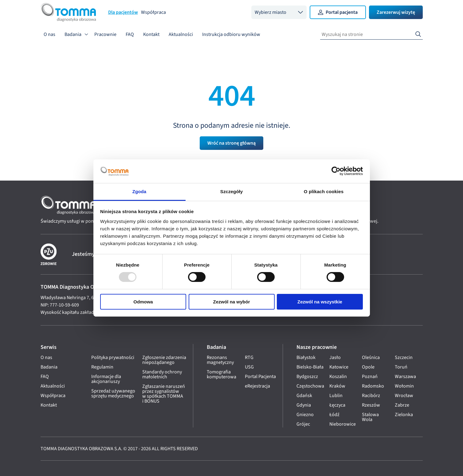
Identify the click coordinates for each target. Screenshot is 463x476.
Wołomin (404, 386)
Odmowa (143, 302)
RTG (249, 357)
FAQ (130, 34)
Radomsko (373, 386)
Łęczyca (337, 405)
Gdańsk (304, 396)
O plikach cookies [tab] (324, 191)
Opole (368, 367)
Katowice (339, 367)
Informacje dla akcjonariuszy (106, 379)
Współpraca (153, 12)
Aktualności (181, 34)
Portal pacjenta (338, 12)
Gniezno (305, 415)
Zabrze (402, 405)
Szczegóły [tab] (231, 191)
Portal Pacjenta (260, 377)
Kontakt (151, 34)
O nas (49, 34)
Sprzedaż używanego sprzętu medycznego (113, 393)
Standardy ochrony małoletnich (162, 374)
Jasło (335, 357)
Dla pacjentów (123, 12)
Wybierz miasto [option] (271, 12)
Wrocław (404, 396)
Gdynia (304, 405)
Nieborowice (343, 424)
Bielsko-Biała (310, 367)
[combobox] (279, 12)
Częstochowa (310, 386)
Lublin (336, 396)
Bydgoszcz (307, 377)
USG (249, 367)
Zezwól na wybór (231, 302)
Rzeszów (371, 405)
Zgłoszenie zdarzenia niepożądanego (164, 360)
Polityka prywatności (113, 357)
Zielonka (404, 415)
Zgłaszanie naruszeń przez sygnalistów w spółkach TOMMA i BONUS (164, 394)
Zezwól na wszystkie (320, 302)
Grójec (303, 424)
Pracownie (105, 34)
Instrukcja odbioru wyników (231, 34)
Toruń (401, 367)
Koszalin (338, 377)
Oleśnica (371, 357)
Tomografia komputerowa (222, 374)
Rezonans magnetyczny (220, 360)
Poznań (370, 377)
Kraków (337, 386)
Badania (73, 34)
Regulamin (102, 367)
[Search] (418, 34)
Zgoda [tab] (139, 191)
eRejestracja (257, 386)
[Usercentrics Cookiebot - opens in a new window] (336, 171)
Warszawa (405, 377)
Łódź (334, 415)
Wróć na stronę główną (231, 143)
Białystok (306, 357)
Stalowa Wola (370, 417)
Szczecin (404, 357)
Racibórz (371, 396)
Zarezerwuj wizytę (396, 12)
